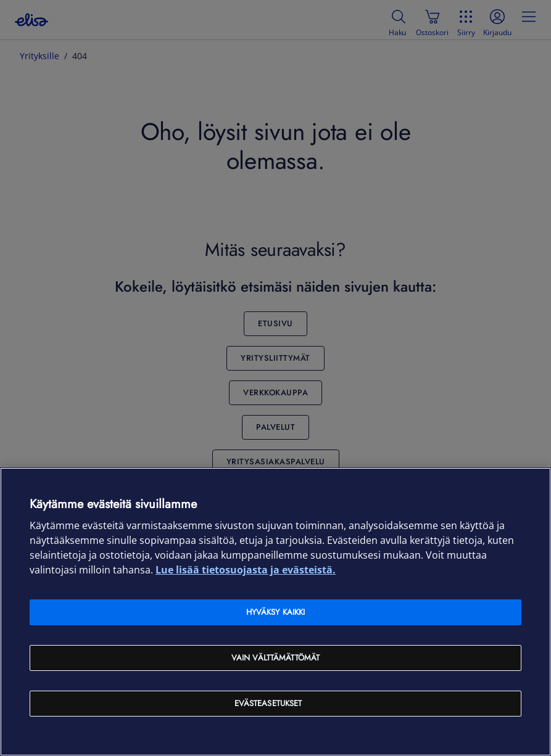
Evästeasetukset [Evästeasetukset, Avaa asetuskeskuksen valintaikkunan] (268, 703)
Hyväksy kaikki (276, 612)
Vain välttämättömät (275, 658)
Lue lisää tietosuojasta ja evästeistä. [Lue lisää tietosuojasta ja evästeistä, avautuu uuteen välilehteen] (246, 570)
